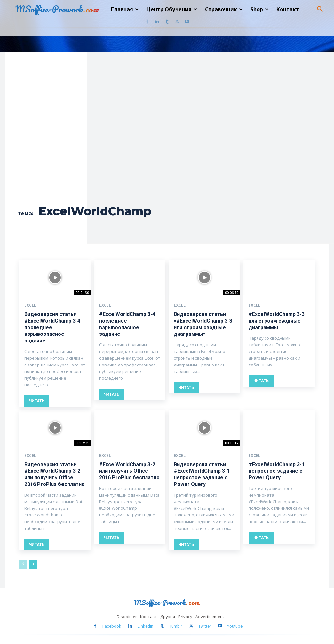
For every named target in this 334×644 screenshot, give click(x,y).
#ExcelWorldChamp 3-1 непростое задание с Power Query (277, 471)
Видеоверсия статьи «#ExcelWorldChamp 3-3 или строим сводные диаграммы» (203, 324)
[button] (320, 9)
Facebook (112, 626)
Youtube (235, 626)
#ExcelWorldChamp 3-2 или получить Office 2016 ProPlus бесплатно (129, 471)
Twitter (205, 626)
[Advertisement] (101, 152)
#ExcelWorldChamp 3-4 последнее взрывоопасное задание (127, 324)
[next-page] (33, 564)
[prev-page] (23, 564)
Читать (37, 401)
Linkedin (145, 626)
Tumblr (176, 626)
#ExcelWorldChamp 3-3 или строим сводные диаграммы (277, 321)
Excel (30, 305)
